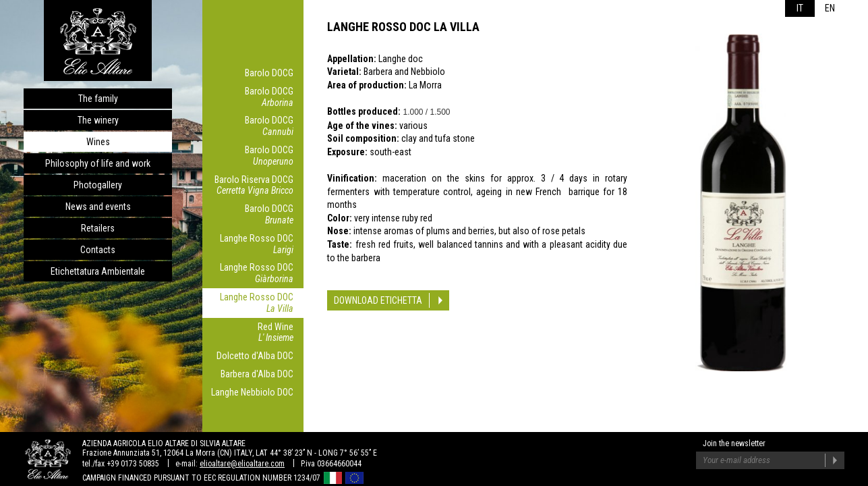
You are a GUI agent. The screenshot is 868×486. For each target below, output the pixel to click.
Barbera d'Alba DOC (257, 374)
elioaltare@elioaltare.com (242, 464)
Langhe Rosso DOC (250, 244)
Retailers (98, 228)
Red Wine (250, 333)
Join (835, 460)
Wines (98, 142)
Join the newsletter (734, 443)
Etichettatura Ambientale (98, 271)
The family (98, 99)
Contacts (98, 250)
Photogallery (98, 185)
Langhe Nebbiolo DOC (252, 392)
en (830, 8)
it (800, 8)
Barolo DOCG (269, 73)
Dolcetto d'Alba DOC (255, 356)
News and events (98, 207)
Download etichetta (378, 300)
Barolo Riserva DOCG (250, 186)
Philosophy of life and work (98, 163)
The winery (98, 120)
